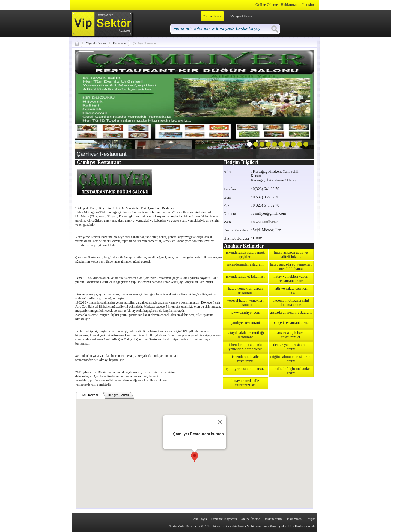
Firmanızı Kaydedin (224, 519)
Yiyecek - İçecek (96, 43)
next (299, 103)
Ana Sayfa (200, 519)
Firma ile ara (212, 16)
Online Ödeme (267, 5)
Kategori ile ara (241, 16)
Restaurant (119, 43)
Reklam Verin (273, 519)
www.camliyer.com (268, 222)
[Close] (220, 422)
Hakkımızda (290, 5)
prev (90, 103)
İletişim (308, 5)
